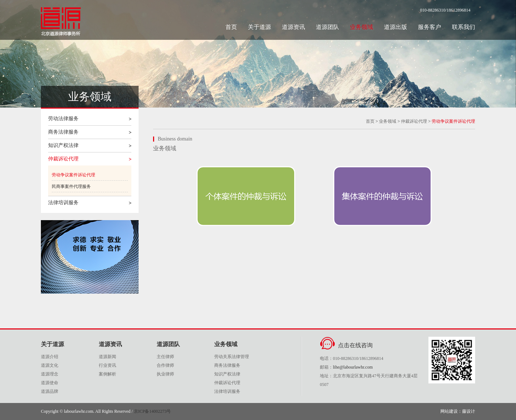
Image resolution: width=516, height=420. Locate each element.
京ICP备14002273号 (153, 411)
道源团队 (327, 27)
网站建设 (449, 411)
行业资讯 (107, 365)
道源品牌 (50, 391)
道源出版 (396, 27)
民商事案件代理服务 (71, 186)
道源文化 (50, 365)
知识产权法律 (63, 145)
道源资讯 (293, 27)
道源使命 (50, 383)
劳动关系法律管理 (232, 357)
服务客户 (430, 27)
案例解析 (107, 374)
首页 (231, 27)
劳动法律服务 (63, 119)
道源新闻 (107, 357)
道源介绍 (50, 357)
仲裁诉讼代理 (63, 159)
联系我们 (464, 27)
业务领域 (361, 27)
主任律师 (165, 357)
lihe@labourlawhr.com (353, 367)
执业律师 (165, 374)
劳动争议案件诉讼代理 (73, 175)
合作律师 (165, 365)
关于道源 (259, 27)
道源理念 (50, 374)
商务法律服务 (63, 132)
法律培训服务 (63, 203)
